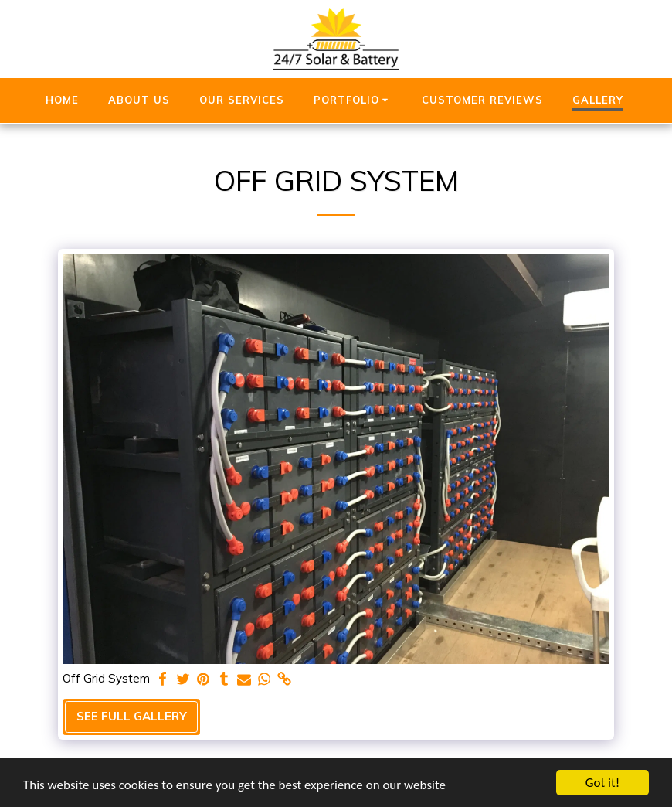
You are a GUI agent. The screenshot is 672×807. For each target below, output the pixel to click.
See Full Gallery (132, 716)
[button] (353, 100)
